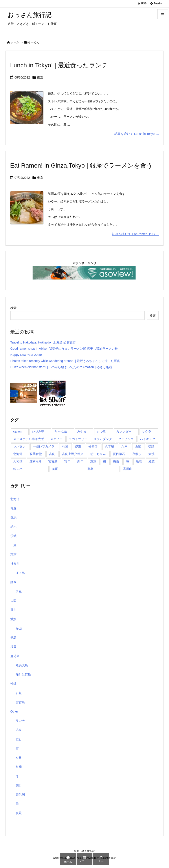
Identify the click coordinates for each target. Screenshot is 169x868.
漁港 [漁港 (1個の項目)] (139, 461)
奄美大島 (22, 665)
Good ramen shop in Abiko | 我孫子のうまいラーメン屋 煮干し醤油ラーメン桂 (64, 349)
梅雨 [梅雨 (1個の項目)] (116, 461)
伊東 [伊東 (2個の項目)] (78, 446)
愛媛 (13, 619)
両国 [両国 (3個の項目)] (65, 446)
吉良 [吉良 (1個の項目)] (52, 454)
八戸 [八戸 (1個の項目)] (124, 446)
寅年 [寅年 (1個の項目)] (67, 461)
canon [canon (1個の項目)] (17, 431)
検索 (13, 308)
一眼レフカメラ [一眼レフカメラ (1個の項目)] (44, 446)
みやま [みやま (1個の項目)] (82, 431)
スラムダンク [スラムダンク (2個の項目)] (103, 439)
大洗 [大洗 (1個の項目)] (151, 454)
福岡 (13, 647)
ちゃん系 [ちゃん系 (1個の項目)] (61, 431)
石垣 (19, 693)
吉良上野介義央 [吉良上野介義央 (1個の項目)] (73, 454)
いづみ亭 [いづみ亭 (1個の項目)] (38, 431)
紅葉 (19, 767)
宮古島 (20, 702)
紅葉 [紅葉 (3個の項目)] (152, 461)
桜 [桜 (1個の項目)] (105, 461)
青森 (13, 508)
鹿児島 (15, 656)
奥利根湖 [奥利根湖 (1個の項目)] (35, 461)
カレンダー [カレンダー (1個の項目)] (124, 431)
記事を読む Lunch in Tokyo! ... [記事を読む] (137, 134)
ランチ (20, 721)
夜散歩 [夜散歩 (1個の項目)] (137, 454)
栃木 (13, 527)
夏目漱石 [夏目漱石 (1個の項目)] (119, 454)
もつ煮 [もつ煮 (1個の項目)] (101, 431)
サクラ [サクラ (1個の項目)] (147, 431)
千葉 (13, 545)
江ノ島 (20, 573)
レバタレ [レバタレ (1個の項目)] (19, 446)
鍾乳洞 (20, 795)
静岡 (13, 582)
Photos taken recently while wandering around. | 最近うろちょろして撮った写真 (65, 361)
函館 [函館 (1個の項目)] (138, 446)
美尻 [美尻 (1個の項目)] (55, 469)
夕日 (19, 758)
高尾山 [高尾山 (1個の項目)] (128, 469)
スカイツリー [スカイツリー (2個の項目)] (78, 439)
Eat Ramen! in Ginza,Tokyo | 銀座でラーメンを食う (81, 165)
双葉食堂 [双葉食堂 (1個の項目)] (36, 454)
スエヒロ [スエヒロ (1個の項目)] (56, 439)
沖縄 (13, 684)
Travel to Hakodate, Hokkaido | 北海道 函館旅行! (43, 342)
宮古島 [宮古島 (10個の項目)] (53, 461)
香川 (13, 610)
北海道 (15, 499)
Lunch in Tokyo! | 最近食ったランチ (59, 65)
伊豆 (19, 591)
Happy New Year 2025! (26, 355)
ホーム (15, 42)
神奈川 (15, 564)
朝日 (19, 785)
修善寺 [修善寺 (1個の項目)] (93, 446)
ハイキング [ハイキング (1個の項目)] (148, 439)
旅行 (19, 739)
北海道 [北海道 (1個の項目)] (18, 454)
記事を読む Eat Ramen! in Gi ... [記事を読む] (136, 234)
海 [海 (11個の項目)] (127, 461)
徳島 (13, 638)
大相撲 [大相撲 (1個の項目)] (18, 461)
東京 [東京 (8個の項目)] (93, 461)
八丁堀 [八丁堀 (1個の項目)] (109, 446)
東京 (40, 77)
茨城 (13, 536)
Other (14, 711)
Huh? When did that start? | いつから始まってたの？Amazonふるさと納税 (61, 367)
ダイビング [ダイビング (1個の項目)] (126, 439)
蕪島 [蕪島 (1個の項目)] (90, 469)
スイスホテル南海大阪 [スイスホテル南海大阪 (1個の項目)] (29, 439)
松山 (19, 628)
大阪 (13, 601)
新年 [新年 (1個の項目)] (80, 461)
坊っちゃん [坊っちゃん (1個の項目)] (98, 454)
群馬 (13, 517)
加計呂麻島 (23, 674)
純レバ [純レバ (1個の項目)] (18, 469)
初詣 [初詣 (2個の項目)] (151, 446)
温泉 (19, 730)
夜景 (19, 813)
